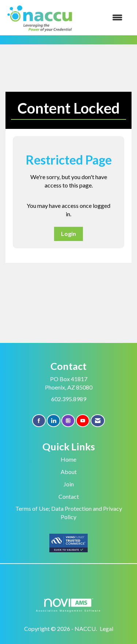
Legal (106, 629)
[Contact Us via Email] (98, 421)
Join (69, 484)
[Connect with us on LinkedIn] (54, 421)
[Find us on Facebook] (39, 421)
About (69, 472)
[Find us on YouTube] (83, 421)
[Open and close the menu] (102, 18)
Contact (69, 496)
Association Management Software (68, 605)
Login (68, 234)
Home (68, 459)
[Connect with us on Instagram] (68, 421)
